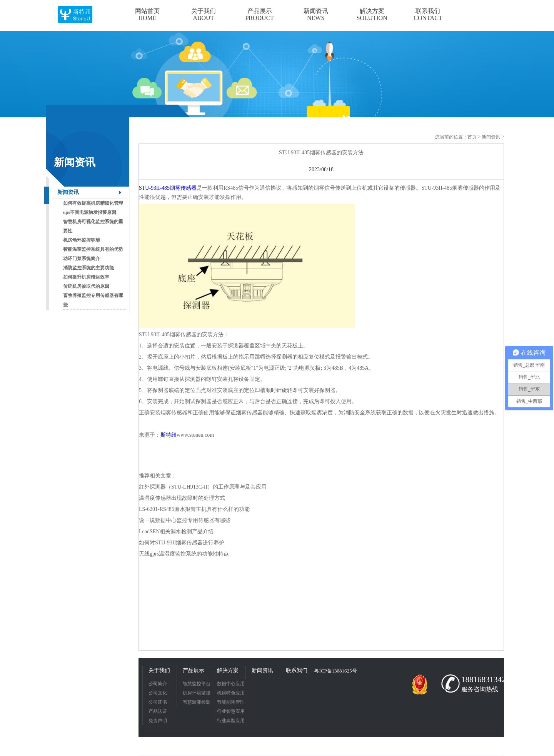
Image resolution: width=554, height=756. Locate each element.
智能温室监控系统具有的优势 (93, 249)
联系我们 (297, 670)
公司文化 (158, 693)
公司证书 (158, 702)
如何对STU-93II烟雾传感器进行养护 (182, 543)
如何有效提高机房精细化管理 (93, 203)
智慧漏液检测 (197, 702)
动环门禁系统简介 (82, 259)
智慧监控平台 (197, 684)
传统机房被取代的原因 (86, 286)
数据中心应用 (231, 684)
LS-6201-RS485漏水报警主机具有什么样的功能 (194, 509)
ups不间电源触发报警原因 (90, 212)
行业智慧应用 (231, 711)
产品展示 (194, 670)
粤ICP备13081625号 (335, 671)
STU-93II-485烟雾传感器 (168, 188)
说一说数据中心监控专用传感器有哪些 (185, 520)
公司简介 (158, 684)
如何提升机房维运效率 (86, 277)
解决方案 (228, 670)
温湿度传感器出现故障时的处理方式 (182, 498)
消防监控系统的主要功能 (88, 268)
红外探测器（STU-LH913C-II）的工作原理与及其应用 (203, 487)
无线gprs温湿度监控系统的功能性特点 (184, 554)
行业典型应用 (231, 721)
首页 (472, 137)
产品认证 (158, 711)
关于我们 (159, 670)
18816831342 (481, 679)
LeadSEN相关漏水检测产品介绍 (176, 532)
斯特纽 (169, 435)
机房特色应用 (231, 693)
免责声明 (158, 721)
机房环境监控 (197, 693)
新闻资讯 (68, 192)
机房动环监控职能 (82, 240)
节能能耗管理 (231, 702)
